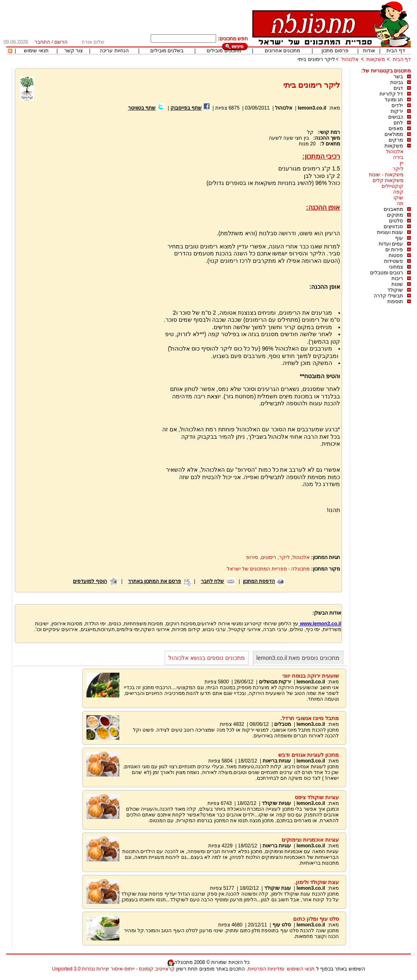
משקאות (376, 59)
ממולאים (394, 134)
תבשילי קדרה (388, 296)
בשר (398, 77)
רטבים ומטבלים (387, 273)
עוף (399, 238)
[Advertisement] (89, 210)
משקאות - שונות (386, 175)
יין (402, 163)
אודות (369, 51)
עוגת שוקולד (278, 888)
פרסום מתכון (335, 51)
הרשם (61, 42)
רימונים (269, 557)
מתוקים (395, 215)
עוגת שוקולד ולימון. (317, 882)
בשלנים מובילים (167, 51)
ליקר (398, 169)
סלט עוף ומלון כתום (316, 919)
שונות (397, 284)
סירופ (252, 557)
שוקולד (395, 290)
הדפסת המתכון (259, 581)
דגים (398, 88)
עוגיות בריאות (277, 761)
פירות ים (394, 250)
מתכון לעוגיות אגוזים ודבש (309, 755)
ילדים (397, 105)
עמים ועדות (391, 244)
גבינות (397, 82)
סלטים (396, 221)
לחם (398, 123)
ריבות (397, 278)
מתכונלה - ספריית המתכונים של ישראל (268, 569)
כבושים (396, 117)
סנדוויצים (393, 227)
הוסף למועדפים (90, 581)
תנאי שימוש (36, 51)
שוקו (398, 198)
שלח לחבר (212, 581)
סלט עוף (282, 925)
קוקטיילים (393, 186)
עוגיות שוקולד (276, 803)
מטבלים (283, 724)
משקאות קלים (388, 180)
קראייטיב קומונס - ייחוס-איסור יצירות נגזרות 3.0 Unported (113, 969)
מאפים (396, 129)
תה (400, 203)
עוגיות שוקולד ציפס (317, 797)
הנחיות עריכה (114, 51)
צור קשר (73, 51)
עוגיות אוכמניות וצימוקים (310, 840)
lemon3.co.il (312, 108)
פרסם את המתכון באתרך (155, 581)
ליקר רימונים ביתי (316, 59)
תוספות (395, 302)
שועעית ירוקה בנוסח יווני (311, 676)
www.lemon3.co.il (320, 624)
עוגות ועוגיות (390, 232)
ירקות (397, 111)
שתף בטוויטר (142, 108)
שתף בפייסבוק (186, 108)
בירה (398, 157)
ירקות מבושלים (275, 682)
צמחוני (396, 267)
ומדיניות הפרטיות (266, 969)
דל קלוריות (391, 94)
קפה (398, 192)
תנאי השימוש (301, 969)
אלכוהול (350, 59)
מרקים (396, 140)
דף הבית (396, 51)
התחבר (42, 42)
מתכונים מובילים (224, 51)
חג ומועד (394, 100)
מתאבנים (393, 209)
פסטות (396, 255)
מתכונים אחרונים (282, 51)
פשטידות (394, 261)
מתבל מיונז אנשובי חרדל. (310, 718)
